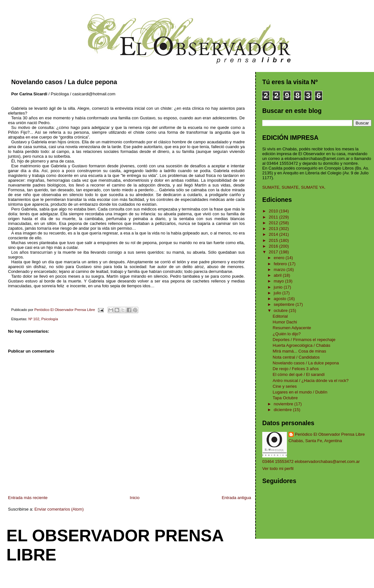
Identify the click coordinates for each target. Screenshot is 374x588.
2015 (274, 240)
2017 (274, 252)
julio (278, 293)
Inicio (134, 498)
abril (278, 275)
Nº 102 (34, 319)
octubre (281, 310)
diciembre (283, 410)
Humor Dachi (285, 322)
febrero (281, 264)
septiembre (285, 304)
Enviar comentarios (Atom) (59, 509)
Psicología (50, 319)
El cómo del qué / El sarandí (299, 374)
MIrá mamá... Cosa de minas (300, 351)
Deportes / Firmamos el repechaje (304, 340)
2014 (274, 234)
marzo (280, 270)
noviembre (284, 404)
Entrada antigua (236, 498)
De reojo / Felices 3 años (296, 369)
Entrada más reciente (28, 498)
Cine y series (285, 386)
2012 (274, 223)
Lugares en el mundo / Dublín (300, 392)
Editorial (280, 316)
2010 (274, 211)
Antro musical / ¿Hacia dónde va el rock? (311, 381)
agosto (281, 299)
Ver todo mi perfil (278, 469)
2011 (274, 217)
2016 (274, 246)
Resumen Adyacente (292, 328)
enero (280, 258)
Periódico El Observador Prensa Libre (330, 434)
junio (279, 287)
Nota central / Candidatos (296, 357)
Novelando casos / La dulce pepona (306, 363)
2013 (274, 229)
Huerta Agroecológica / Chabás (302, 345)
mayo (279, 281)
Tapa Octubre (285, 398)
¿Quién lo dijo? (287, 334)
